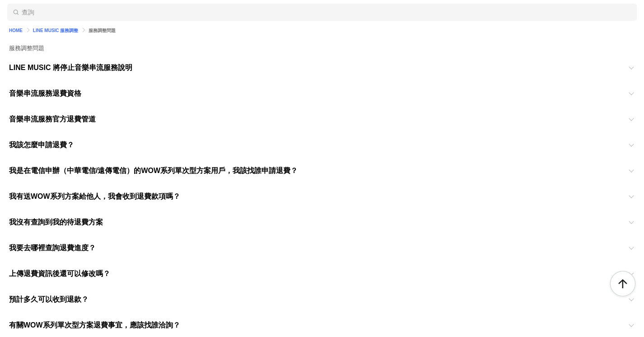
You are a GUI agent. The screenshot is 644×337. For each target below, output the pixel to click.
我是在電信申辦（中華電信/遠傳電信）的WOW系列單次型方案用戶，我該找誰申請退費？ (153, 171)
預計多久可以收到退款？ (49, 299)
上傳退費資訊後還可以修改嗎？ (60, 274)
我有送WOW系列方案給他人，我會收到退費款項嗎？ (95, 196)
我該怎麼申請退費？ (42, 145)
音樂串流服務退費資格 (45, 93)
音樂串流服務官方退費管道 (52, 119)
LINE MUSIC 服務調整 (56, 30)
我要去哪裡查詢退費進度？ (52, 248)
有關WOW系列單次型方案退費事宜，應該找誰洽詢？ (95, 325)
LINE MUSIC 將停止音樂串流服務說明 (71, 68)
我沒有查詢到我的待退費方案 (56, 222)
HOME (16, 30)
